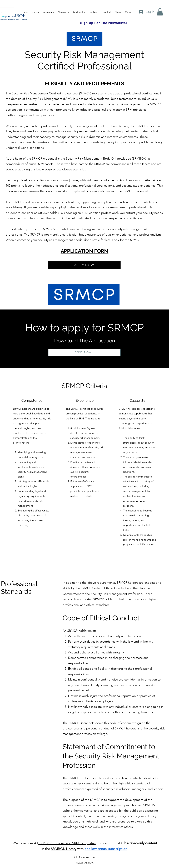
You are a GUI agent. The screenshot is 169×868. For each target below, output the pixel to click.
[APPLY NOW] (84, 265)
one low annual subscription (106, 849)
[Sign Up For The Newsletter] (104, 23)
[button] (160, 12)
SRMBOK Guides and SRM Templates (67, 843)
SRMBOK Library (64, 849)
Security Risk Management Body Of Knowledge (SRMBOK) (106, 159)
